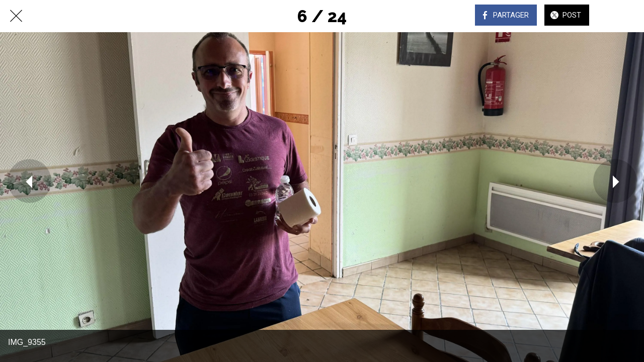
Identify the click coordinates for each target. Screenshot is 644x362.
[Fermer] (16, 16)
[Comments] (618, 16)
